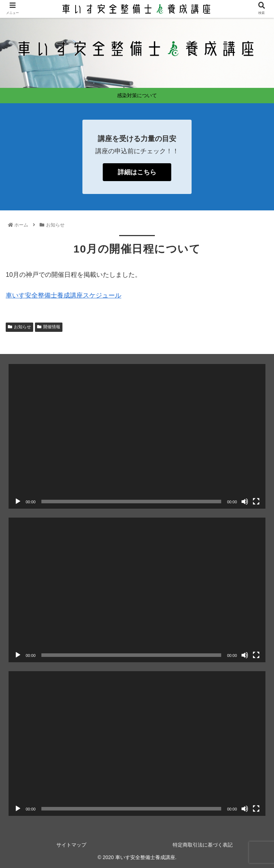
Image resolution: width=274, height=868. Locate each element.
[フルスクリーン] (256, 502)
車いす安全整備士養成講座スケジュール (64, 295)
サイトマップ (71, 845)
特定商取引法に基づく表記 (203, 845)
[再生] (18, 502)
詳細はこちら (137, 172)
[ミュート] (245, 502)
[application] (137, 436)
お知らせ (19, 327)
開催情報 (49, 327)
